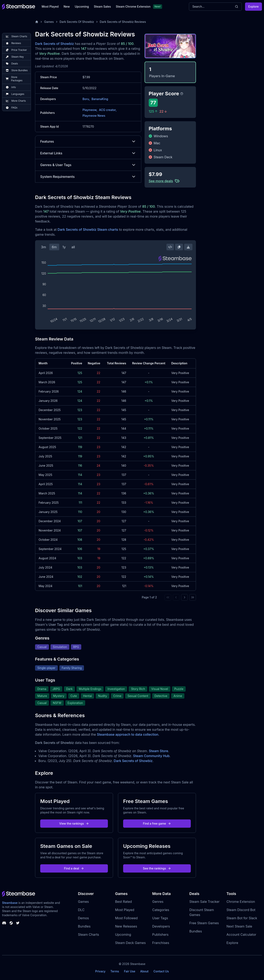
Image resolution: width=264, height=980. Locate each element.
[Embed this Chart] (170, 247)
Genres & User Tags (88, 165)
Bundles (84, 926)
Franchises (161, 943)
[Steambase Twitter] (18, 923)
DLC (81, 910)
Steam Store (159, 751)
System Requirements (88, 177)
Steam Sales (102, 6)
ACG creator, (108, 110)
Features (88, 141)
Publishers (160, 935)
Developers (161, 926)
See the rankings (157, 868)
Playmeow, (90, 110)
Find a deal (74, 868)
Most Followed (126, 918)
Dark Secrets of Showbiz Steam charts (88, 230)
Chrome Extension (241, 902)
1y (64, 247)
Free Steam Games (204, 923)
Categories (161, 910)
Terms (115, 971)
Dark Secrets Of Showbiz (77, 22)
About (144, 971)
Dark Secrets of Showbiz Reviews (123, 22)
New (67, 6)
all (73, 247)
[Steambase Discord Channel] (4, 923)
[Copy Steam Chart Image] (179, 247)
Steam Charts (88, 935)
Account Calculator (241, 935)
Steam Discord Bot (241, 910)
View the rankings (74, 823)
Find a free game (157, 823)
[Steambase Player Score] (182, 94)
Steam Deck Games (130, 943)
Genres (158, 902)
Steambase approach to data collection (128, 734)
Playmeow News (94, 116)
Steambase (10, 903)
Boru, (86, 99)
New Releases (126, 926)
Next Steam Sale (239, 926)
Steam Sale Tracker (204, 902)
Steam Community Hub (151, 756)
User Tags (160, 918)
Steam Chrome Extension (133, 6)
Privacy (100, 971)
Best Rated (123, 902)
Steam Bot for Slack (242, 918)
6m (54, 247)
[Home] (37, 22)
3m (44, 247)
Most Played (50, 6)
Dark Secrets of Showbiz (54, 44)
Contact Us (161, 971)
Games (49, 22)
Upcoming (82, 6)
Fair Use (130, 971)
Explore (253, 6)
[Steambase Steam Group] (11, 923)
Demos (83, 918)
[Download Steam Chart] (188, 247)
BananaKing (100, 99)
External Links (88, 153)
